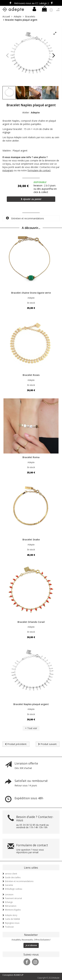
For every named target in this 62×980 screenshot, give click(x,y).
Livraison (9, 895)
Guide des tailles (13, 877)
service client (11, 874)
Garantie (9, 885)
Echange (9, 902)
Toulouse (9, 927)
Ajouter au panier (31, 199)
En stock (31, 303)
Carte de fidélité (12, 919)
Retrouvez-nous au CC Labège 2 (31, 3)
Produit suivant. (48, 744)
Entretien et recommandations (25, 218)
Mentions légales (13, 910)
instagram (8, 170)
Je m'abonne (31, 945)
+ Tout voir (31, 728)
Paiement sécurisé (13, 898)
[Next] (53, 55)
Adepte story (11, 915)
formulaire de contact (39, 170)
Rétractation (11, 906)
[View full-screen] (55, 33)
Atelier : (31, 112)
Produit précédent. (16, 744)
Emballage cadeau (14, 889)
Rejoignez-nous (12, 923)
